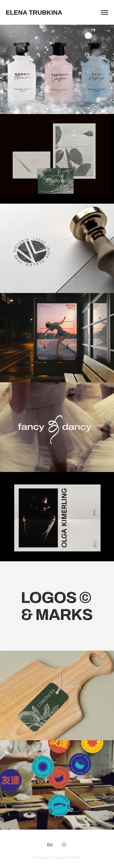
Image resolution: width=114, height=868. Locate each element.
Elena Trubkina (34, 12)
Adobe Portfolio (68, 857)
